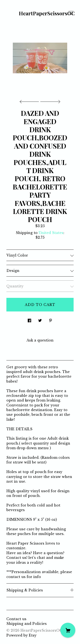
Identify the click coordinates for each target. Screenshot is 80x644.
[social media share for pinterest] (51, 319)
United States (51, 233)
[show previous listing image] (30, 100)
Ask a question (40, 340)
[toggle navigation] (71, 13)
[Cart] (68, 630)
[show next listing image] (50, 100)
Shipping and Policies (27, 624)
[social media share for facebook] (29, 319)
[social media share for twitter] (40, 319)
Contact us (16, 619)
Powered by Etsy (21, 635)
